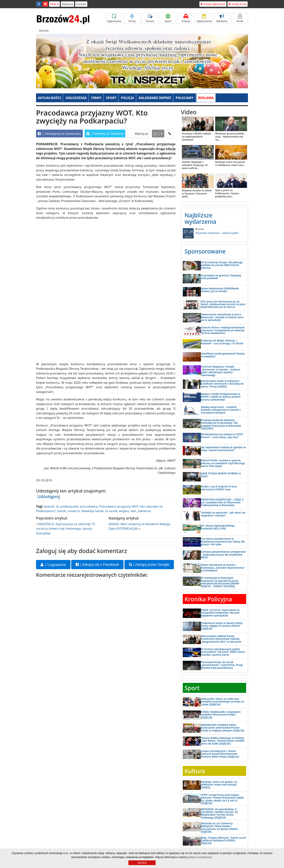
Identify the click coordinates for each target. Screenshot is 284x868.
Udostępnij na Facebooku (59, 134)
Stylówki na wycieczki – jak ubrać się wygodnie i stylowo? (223, 514)
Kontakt (81, 4)
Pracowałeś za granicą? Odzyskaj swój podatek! (221, 277)
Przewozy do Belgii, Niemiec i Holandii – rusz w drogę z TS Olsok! (222, 342)
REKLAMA (206, 98)
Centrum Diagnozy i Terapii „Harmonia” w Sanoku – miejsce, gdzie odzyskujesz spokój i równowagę (221, 371)
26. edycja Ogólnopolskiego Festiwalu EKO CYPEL (218, 527)
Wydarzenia (204, 18)
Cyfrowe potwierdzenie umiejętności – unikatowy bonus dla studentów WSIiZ (223, 554)
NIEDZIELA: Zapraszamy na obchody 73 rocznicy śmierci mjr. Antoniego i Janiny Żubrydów (65, 529)
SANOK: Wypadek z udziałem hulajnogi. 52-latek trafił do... (195, 165)
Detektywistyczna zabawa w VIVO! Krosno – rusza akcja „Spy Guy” (222, 436)
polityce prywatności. (200, 857)
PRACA (54, 4)
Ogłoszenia (114, 18)
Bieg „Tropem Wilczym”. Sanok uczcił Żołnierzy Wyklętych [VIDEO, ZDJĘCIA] (223, 840)
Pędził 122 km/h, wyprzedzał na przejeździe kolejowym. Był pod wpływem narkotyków (220, 613)
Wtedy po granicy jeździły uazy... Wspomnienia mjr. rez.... (230, 137)
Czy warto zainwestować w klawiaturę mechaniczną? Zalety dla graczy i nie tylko (223, 541)
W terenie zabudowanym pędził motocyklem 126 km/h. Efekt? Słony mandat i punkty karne (223, 652)
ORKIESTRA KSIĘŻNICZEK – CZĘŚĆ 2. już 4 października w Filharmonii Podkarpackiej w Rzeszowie (223, 502)
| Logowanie (53, 565)
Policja (186, 18)
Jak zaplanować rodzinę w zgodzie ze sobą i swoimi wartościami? (223, 449)
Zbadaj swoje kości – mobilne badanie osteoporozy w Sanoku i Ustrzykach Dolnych (221, 410)
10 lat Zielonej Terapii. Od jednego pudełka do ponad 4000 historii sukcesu (222, 265)
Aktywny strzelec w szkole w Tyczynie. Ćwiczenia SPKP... (197, 193)
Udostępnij (49, 496)
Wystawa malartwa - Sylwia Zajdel (214, 231)
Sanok (61, 511)
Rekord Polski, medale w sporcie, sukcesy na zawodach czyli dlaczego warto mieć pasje (223, 463)
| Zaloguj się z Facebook (97, 564)
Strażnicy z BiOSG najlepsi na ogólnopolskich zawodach (197, 137)
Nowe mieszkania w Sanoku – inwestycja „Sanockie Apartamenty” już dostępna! (223, 568)
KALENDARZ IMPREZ (155, 98)
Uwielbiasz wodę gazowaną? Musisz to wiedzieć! (223, 355)
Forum (150, 18)
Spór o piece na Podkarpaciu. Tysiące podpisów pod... (227, 193)
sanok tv (74, 511)
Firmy (132, 18)
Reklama (67, 4)
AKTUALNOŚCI (49, 98)
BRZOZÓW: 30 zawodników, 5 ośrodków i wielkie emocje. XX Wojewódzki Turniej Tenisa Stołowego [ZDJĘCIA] (219, 813)
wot (133, 511)
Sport (168, 18)
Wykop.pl (141, 134)
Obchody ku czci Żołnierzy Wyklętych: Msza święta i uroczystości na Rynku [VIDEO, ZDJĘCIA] (220, 827)
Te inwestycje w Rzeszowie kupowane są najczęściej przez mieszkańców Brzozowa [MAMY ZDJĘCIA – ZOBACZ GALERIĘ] (220, 582)
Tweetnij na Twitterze (105, 134)
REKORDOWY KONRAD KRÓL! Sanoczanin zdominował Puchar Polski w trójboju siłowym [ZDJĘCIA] (223, 728)
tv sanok (111, 511)
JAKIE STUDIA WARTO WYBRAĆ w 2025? (221, 475)
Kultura (195, 771)
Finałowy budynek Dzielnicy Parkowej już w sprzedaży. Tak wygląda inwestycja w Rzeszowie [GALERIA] (221, 424)
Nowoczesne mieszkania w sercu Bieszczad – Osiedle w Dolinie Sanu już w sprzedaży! (222, 317)
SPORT (111, 98)
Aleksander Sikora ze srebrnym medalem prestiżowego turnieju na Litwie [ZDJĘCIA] (223, 702)
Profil (240, 18)
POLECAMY (185, 98)
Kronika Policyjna (208, 599)
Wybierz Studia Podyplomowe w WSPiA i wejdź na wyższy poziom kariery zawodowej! (221, 397)
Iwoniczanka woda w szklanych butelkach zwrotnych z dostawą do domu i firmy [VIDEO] (222, 384)
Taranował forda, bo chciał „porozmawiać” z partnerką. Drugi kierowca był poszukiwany (222, 665)
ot (57, 506)
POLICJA (128, 98)
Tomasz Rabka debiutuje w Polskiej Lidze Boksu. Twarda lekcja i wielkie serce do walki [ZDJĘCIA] (223, 741)
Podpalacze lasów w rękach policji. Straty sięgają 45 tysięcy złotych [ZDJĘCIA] (222, 626)
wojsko (124, 511)
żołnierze (144, 511)
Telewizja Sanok (92, 511)
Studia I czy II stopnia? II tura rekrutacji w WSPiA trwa (219, 488)
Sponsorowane (205, 251)
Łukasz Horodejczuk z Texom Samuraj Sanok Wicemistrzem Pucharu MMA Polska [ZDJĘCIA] (220, 754)
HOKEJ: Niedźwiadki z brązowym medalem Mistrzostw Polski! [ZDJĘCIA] (221, 715)
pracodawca (89, 506)
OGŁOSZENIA (76, 98)
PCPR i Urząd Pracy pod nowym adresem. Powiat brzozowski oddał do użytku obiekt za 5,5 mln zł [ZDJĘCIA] (222, 799)
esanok (49, 506)
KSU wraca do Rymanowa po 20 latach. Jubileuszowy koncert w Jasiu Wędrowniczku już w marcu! (223, 304)
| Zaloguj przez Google (149, 564)
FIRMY (96, 98)
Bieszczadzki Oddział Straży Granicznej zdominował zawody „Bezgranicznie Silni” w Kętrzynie (221, 639)
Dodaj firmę (238, 4)
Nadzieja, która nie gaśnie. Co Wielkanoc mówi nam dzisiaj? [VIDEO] (219, 785)
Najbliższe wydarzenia (200, 218)
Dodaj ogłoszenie (213, 4)
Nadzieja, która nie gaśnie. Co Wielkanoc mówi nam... (230, 163)
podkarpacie (69, 506)
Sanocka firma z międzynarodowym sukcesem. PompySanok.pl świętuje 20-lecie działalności (223, 330)
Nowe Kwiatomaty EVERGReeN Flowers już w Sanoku (220, 290)
